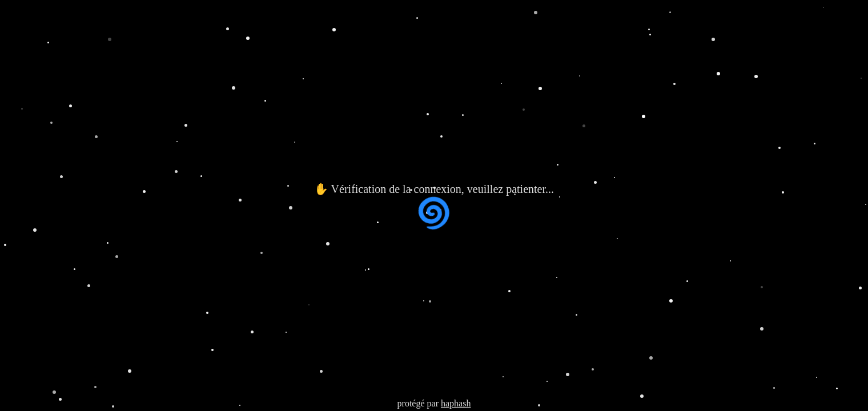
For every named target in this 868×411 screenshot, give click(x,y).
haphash (456, 403)
